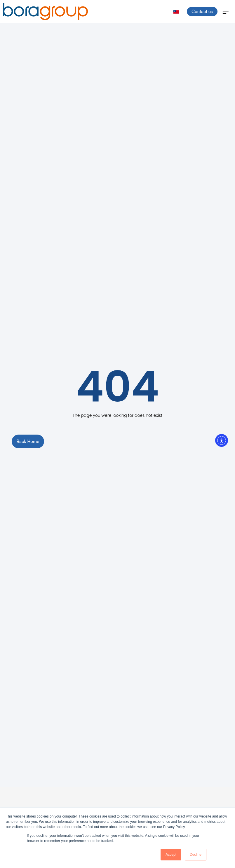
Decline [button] (196, 855)
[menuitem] (176, 12)
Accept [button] (171, 855)
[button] (226, 12)
